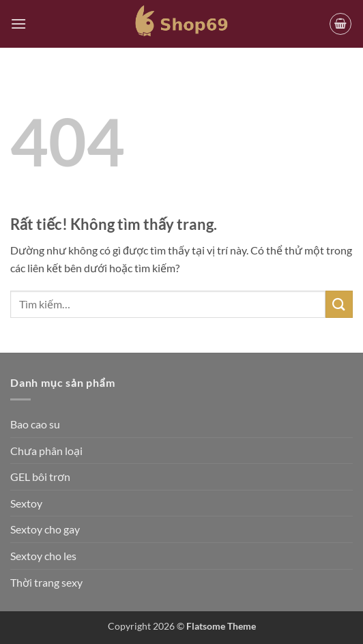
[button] (18, 24)
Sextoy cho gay (45, 529)
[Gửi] (339, 304)
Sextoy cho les (43, 556)
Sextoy (26, 503)
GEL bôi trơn (40, 477)
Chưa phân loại (46, 451)
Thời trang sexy (46, 582)
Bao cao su (35, 424)
